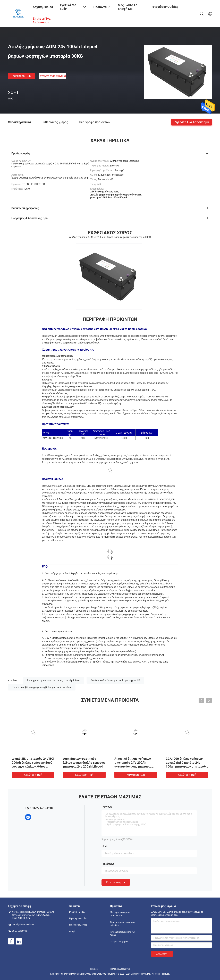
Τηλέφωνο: (109, 864)
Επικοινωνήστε (116, 882)
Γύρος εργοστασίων (78, 918)
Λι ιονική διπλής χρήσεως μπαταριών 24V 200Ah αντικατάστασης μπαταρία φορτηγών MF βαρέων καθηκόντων (133, 766)
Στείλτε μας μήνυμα (53, 76)
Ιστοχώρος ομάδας (165, 7)
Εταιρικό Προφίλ (77, 912)
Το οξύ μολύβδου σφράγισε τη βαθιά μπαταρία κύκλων (42, 687)
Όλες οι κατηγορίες (119, 941)
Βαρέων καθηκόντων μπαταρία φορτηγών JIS (115, 680)
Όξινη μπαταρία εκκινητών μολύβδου (122, 924)
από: (105, 846)
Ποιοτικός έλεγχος (78, 925)
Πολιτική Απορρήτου (120, 969)
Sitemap (94, 969)
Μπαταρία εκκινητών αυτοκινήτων (120, 914)
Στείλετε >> (162, 954)
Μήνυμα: (108, 807)
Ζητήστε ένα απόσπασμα (192, 122)
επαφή (72, 931)
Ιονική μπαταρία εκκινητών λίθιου (123, 934)
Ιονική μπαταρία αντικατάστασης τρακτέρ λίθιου (54, 680)
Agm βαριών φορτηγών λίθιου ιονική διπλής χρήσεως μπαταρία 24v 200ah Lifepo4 (84, 763)
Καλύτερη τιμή (22, 76)
